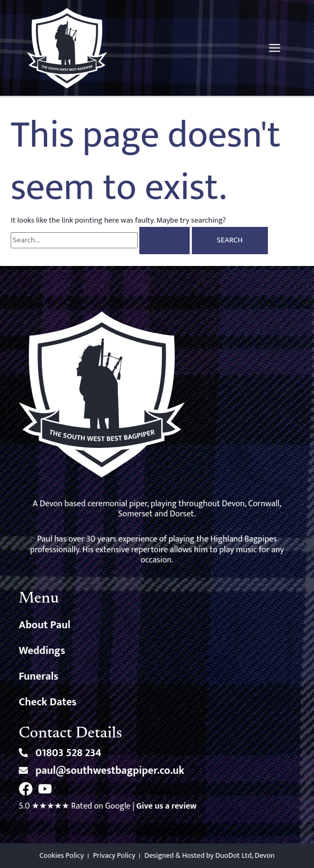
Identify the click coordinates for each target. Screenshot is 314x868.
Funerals (39, 676)
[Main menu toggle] (275, 48)
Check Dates (48, 702)
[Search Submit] (165, 241)
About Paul (44, 625)
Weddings (42, 651)
